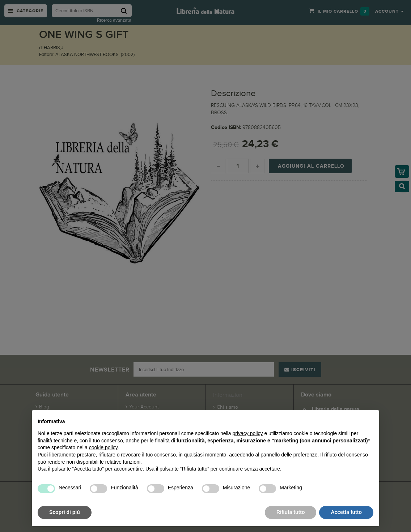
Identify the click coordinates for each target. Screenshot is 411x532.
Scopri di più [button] (65, 512)
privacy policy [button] (248, 433)
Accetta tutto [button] (346, 512)
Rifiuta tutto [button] (291, 512)
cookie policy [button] (103, 447)
